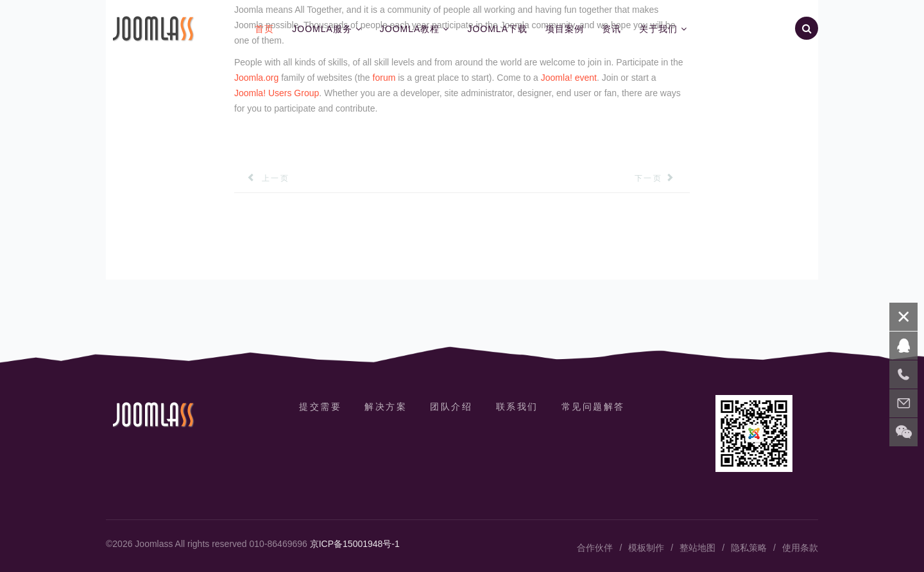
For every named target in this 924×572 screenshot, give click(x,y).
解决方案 (386, 407)
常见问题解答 (593, 407)
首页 (264, 29)
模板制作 (646, 548)
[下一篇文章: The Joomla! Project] (662, 178)
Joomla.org (256, 78)
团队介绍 (451, 407)
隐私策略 (749, 548)
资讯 (612, 29)
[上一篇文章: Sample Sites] (262, 178)
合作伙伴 (595, 548)
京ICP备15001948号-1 (355, 544)
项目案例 (565, 29)
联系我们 (517, 407)
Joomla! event (569, 78)
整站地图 (697, 548)
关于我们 (658, 29)
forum (384, 78)
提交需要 (320, 407)
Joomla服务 (322, 29)
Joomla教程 (410, 29)
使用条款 (800, 548)
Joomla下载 (497, 29)
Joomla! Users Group (277, 93)
